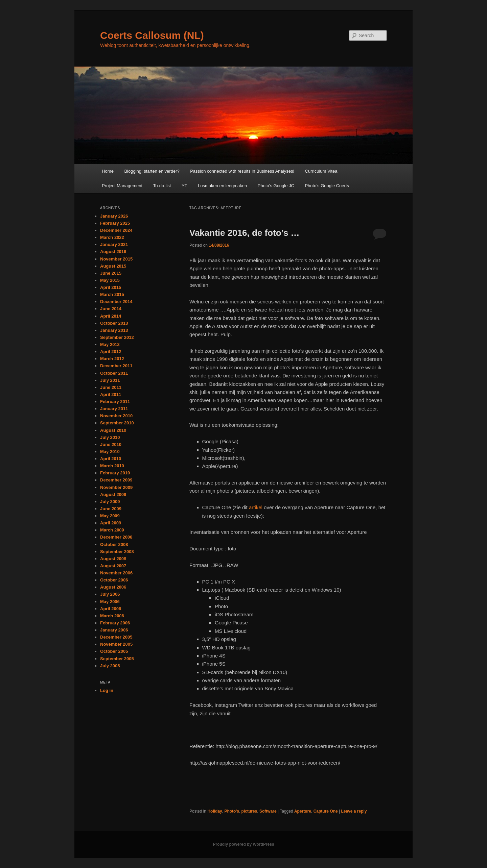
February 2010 (115, 473)
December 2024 (116, 230)
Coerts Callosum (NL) (152, 35)
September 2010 (117, 423)
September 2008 (117, 552)
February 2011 (115, 402)
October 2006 (114, 580)
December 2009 (116, 480)
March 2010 (112, 466)
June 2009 (111, 509)
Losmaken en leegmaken (222, 186)
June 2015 (111, 273)
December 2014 (116, 302)
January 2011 (114, 409)
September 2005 (117, 659)
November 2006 (116, 573)
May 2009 (110, 516)
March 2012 (112, 359)
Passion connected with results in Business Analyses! (242, 171)
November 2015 (116, 259)
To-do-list (162, 186)
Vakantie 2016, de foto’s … (245, 233)
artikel (256, 507)
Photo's (232, 811)
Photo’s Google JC (276, 186)
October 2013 (114, 323)
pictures (249, 811)
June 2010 (111, 444)
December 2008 (116, 537)
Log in (107, 690)
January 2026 (114, 216)
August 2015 (113, 266)
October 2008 (114, 544)
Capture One (326, 811)
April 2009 (111, 523)
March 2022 (112, 237)
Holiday (215, 811)
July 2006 (110, 594)
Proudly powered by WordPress (243, 844)
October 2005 (114, 651)
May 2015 (110, 280)
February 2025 (115, 223)
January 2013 (114, 330)
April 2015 (111, 287)
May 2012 (110, 344)
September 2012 (117, 337)
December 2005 (116, 637)
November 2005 (116, 644)
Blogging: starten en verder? (152, 171)
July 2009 (110, 502)
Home (108, 171)
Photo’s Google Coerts (327, 186)
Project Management (122, 186)
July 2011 (110, 380)
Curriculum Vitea (321, 171)
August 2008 (113, 559)
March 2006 (112, 616)
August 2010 (113, 430)
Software (268, 811)
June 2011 (111, 387)
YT (184, 186)
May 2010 (110, 452)
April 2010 (111, 459)
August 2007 (113, 566)
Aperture (303, 811)
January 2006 (114, 630)
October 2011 (114, 373)
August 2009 (113, 494)
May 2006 (110, 602)
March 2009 (112, 530)
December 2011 (116, 366)
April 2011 (111, 394)
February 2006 (115, 623)
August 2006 (113, 587)
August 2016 (113, 252)
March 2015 (112, 294)
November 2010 (116, 416)
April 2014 (111, 316)
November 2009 (116, 487)
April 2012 (111, 352)
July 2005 (110, 666)
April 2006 (111, 609)
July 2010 (110, 437)
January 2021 (114, 244)
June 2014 (111, 309)
